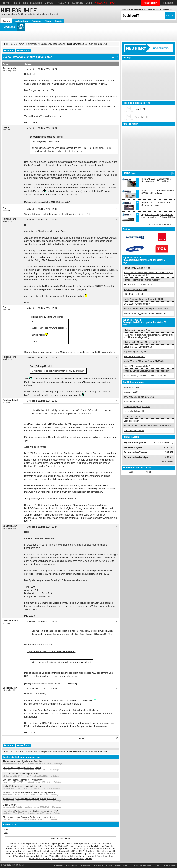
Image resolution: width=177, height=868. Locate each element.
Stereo (21, 44)
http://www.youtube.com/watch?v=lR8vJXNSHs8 (52, 499)
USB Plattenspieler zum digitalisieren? (21, 774)
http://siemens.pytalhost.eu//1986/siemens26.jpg (51, 651)
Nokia (149, 472)
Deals (49, 3)
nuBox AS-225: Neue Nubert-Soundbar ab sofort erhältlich (57, 854)
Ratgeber (37, 21)
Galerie (58, 21)
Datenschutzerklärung (142, 865)
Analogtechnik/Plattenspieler (51, 44)
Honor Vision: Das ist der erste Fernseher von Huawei (68, 856)
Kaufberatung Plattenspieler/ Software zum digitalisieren (29, 792)
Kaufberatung (21, 21)
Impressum (73, 865)
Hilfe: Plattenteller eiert (135, 294)
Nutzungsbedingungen (118, 865)
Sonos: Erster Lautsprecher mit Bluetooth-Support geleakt (37, 844)
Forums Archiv (167, 462)
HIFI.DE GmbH (18, 865)
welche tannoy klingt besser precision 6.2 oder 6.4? (148, 426)
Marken (78, 3)
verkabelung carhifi (133, 402)
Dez (6, 833)
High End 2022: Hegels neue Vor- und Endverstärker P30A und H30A (158, 216)
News (6, 3)
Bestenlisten (32, 3)
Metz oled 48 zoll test (134, 431)
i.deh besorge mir (132, 421)
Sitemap (99, 865)
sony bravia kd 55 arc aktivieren (139, 397)
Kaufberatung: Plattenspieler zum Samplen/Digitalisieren (30, 799)
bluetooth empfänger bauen (137, 407)
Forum (6, 21)
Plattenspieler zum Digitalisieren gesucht (22, 768)
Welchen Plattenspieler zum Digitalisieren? (23, 780)
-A (113, 57)
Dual (131, 472)
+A (117, 57)
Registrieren (171, 865)
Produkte (63, 3)
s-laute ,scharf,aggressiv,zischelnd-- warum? (145, 313)
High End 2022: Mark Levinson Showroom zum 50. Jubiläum (156, 180)
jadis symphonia (131, 387)
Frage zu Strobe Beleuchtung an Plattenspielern (147, 309)
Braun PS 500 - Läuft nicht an (138, 285)
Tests (16, 3)
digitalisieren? (9, 805)
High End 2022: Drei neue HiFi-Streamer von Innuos (156, 204)
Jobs (89, 3)
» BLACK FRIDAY (105, 3)
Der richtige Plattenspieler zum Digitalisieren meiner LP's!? (31, 811)
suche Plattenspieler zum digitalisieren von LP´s (26, 786)
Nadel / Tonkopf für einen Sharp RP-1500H (144, 299)
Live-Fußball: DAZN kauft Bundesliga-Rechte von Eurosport (55, 849)
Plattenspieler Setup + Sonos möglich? (142, 280)
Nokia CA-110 (141, 117)
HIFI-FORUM (9, 44)
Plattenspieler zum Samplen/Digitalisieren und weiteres (29, 817)
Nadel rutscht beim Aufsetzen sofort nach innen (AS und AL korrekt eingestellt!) (148, 274)
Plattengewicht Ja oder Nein (137, 268)
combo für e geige (132, 416)
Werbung (87, 865)
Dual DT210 (140, 109)
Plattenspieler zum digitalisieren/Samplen (22, 761)
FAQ (159, 865)
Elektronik (31, 44)
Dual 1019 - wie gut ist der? (137, 304)
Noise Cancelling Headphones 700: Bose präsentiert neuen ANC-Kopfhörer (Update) (71, 857)
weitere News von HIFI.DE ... (162, 224)
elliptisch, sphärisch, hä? (135, 289)
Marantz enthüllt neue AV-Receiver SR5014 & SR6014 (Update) (64, 851)
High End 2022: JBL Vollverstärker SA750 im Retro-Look (158, 192)
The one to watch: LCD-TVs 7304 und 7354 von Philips (47, 846)
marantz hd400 (131, 392)
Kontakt (59, 865)
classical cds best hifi (134, 411)
